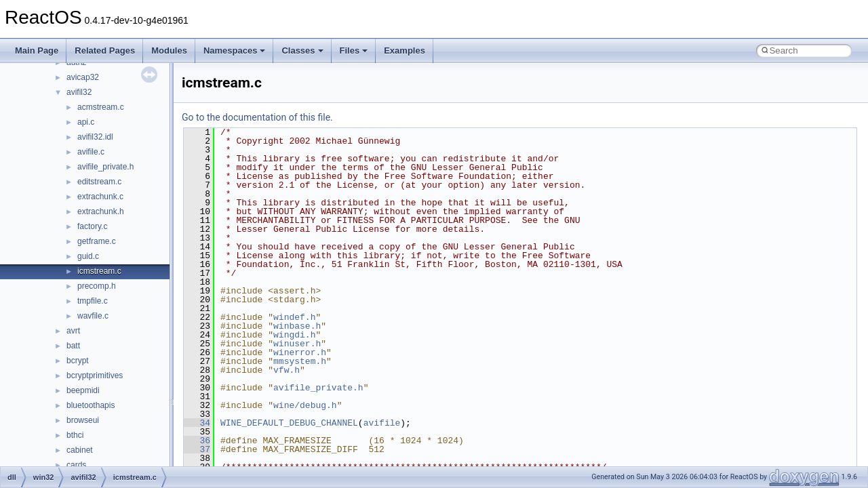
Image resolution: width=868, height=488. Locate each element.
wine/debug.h (305, 405)
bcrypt (78, 361)
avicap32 (83, 77)
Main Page (37, 50)
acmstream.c (101, 107)
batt (73, 346)
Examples (405, 50)
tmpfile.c (93, 301)
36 (197, 441)
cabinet (80, 450)
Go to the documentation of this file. (257, 117)
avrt (73, 331)
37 (197, 449)
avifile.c (91, 152)
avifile (382, 423)
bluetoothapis (91, 405)
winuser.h (297, 344)
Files (354, 50)
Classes (302, 50)
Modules (169, 50)
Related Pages (105, 50)
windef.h (294, 317)
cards (76, 465)
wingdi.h (294, 335)
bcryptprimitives (95, 375)
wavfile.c (93, 316)
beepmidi (83, 390)
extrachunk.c (100, 197)
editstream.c (99, 182)
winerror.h (300, 352)
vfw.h (287, 370)
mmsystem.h (300, 361)
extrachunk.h (101, 211)
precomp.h (97, 286)
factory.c (92, 226)
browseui (83, 420)
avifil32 (79, 92)
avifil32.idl (95, 137)
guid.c (88, 256)
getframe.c (97, 241)
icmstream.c (99, 271)
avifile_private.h (105, 167)
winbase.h (297, 326)
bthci (75, 435)
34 (197, 423)
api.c (86, 122)
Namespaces (235, 50)
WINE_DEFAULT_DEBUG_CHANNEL (289, 423)
